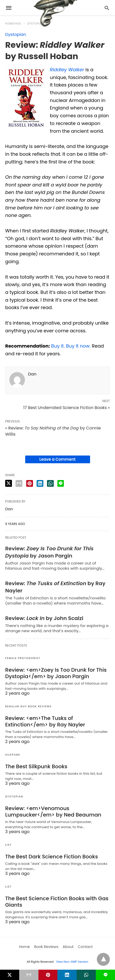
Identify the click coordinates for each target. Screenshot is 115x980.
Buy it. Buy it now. (71, 346)
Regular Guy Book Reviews (28, 706)
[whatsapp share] (50, 483)
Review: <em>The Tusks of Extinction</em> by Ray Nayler (45, 721)
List (8, 845)
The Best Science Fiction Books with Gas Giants (57, 902)
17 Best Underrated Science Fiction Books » (66, 408)
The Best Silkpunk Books (36, 766)
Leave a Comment (58, 459)
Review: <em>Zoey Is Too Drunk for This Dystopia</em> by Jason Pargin (56, 673)
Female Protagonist (23, 658)
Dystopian (16, 34)
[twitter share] (9, 483)
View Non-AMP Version (72, 962)
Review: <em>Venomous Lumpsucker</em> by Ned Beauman (53, 812)
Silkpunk (13, 755)
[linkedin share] (40, 483)
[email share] (19, 483)
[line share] (61, 483)
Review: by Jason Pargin (49, 552)
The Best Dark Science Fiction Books (52, 857)
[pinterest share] (30, 483)
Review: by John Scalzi (44, 618)
